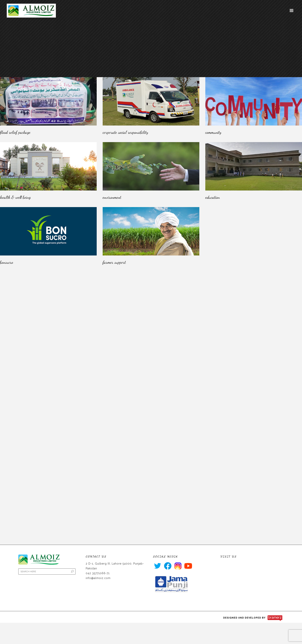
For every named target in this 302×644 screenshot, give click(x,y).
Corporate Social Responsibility (125, 132)
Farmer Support (114, 262)
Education (213, 197)
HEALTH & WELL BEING (15, 197)
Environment (112, 197)
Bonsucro (7, 262)
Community (213, 132)
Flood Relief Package (15, 132)
